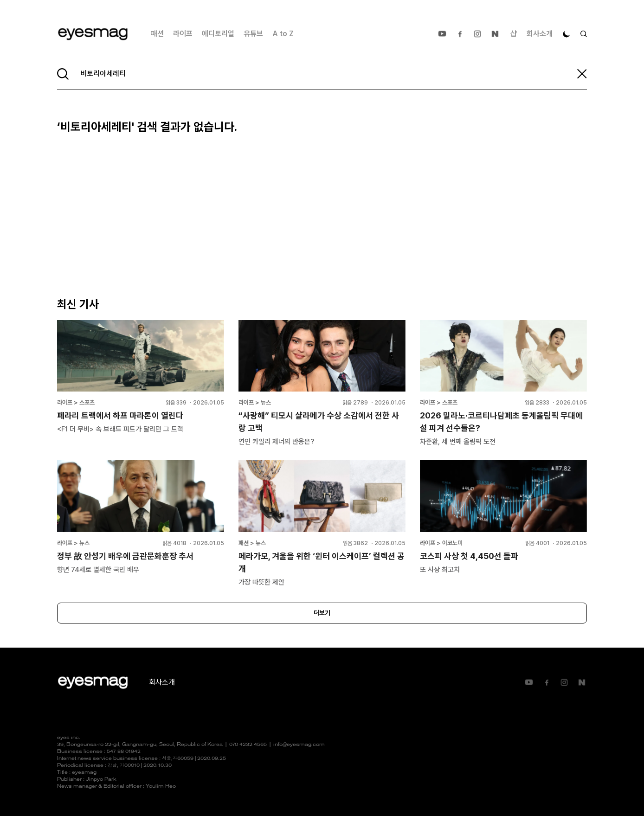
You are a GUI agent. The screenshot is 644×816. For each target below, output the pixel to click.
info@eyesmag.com (299, 745)
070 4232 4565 (248, 745)
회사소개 (540, 34)
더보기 (322, 613)
